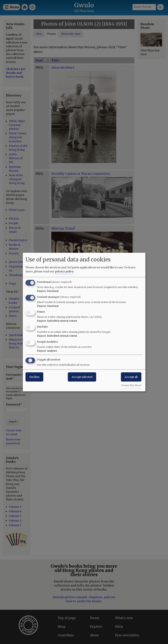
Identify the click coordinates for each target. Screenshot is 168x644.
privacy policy (64, 271)
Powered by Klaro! (131, 385)
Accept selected (82, 377)
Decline (34, 377)
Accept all (131, 377)
